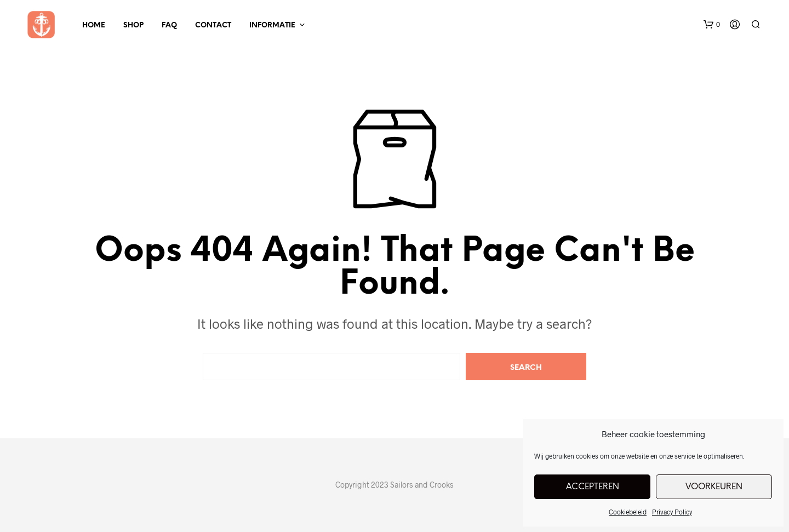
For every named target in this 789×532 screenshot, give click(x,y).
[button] (712, 25)
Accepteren (593, 487)
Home (94, 25)
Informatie (272, 25)
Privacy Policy (672, 512)
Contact (213, 25)
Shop (133, 25)
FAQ (169, 25)
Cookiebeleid (628, 512)
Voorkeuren (714, 487)
